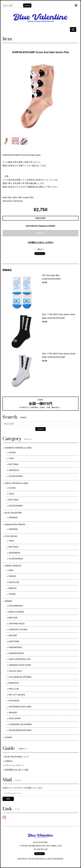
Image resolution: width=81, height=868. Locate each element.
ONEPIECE (14, 470)
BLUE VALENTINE (13, 513)
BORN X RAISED (16, 612)
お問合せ (9, 761)
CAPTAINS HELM (17, 624)
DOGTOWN (14, 641)
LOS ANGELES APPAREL (20, 677)
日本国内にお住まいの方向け (41, 242)
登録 (8, 799)
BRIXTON (13, 618)
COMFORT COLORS (18, 629)
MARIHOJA (14, 683)
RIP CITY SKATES (17, 695)
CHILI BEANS (11, 536)
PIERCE (12, 576)
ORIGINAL (13, 517)
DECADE (13, 635)
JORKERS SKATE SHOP (20, 665)
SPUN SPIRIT (15, 718)
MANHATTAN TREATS (15, 525)
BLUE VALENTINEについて (17, 757)
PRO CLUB (14, 689)
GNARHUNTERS (16, 653)
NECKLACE (14, 582)
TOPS (11, 458)
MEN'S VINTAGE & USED (17, 483)
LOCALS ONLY (15, 671)
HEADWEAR (14, 553)
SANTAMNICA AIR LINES (20, 707)
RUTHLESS (14, 701)
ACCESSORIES (16, 476)
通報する (41, 249)
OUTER (12, 453)
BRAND (9, 601)
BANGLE (13, 588)
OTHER (12, 594)
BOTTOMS (14, 464)
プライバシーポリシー (15, 765)
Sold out (41, 233)
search (27, 5)
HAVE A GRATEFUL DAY (20, 659)
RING (11, 570)
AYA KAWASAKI (16, 606)
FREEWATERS (15, 647)
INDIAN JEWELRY (13, 566)
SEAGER (13, 713)
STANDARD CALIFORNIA (20, 724)
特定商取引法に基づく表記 (17, 770)
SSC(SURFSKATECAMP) (20, 730)
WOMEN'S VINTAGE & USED (18, 448)
